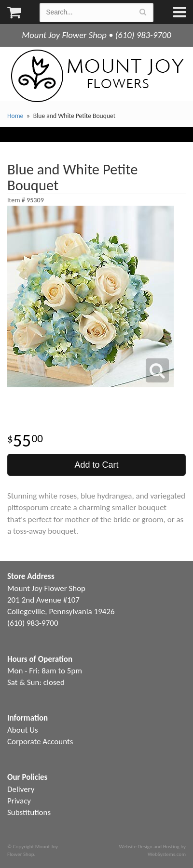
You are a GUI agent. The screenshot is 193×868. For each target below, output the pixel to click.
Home (15, 116)
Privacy (19, 801)
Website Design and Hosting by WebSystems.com (152, 850)
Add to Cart (96, 465)
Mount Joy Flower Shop (96, 76)
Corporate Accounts (40, 742)
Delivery (21, 789)
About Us (23, 730)
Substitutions (29, 812)
